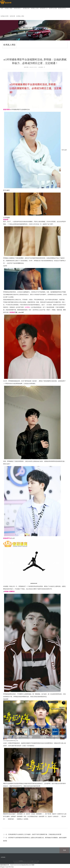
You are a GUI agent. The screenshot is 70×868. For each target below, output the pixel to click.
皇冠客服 (32, 863)
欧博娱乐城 (26, 8)
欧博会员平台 (62, 8)
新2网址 (37, 863)
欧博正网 (12, 16)
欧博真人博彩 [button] (20, 16)
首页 (2, 8)
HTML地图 (36, 861)
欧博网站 (27, 307)
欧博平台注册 (53, 8)
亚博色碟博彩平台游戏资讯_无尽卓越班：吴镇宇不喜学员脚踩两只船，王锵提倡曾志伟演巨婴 (35, 834)
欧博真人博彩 (9, 8)
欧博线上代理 (35, 8)
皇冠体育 (23, 863)
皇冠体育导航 (17, 863)
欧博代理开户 (18, 8)
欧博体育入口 (44, 8)
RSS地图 (31, 861)
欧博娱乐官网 (5, 16)
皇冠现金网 (28, 863)
